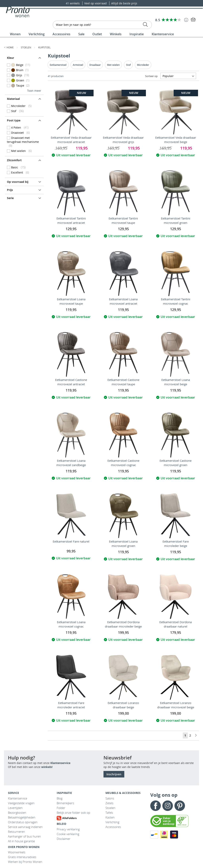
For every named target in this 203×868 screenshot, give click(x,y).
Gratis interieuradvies (22, 857)
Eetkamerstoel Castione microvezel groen (176, 463)
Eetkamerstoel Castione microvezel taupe (123, 382)
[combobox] (102, 25)
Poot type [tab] (14, 120)
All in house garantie (21, 841)
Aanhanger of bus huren (24, 836)
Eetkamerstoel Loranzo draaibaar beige (123, 705)
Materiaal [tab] (13, 99)
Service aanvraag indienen (25, 827)
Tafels (109, 813)
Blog (60, 798)
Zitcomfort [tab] (14, 160)
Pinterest (180, 806)
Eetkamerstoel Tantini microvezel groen (176, 220)
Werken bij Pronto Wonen (25, 862)
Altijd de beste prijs (124, 3)
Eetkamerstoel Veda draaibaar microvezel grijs (123, 140)
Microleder (143, 65)
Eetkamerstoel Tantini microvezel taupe (123, 220)
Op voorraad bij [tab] (18, 182)
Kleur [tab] (11, 58)
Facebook (156, 806)
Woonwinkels (17, 852)
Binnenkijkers (65, 803)
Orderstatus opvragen (23, 822)
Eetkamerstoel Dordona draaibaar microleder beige (123, 624)
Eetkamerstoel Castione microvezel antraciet (71, 382)
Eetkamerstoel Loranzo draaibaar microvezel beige (176, 705)
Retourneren (16, 832)
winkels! (47, 767)
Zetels (109, 803)
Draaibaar (95, 65)
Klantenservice (60, 763)
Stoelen (26, 47)
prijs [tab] (10, 190)
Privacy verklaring (68, 829)
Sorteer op (151, 76)
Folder (61, 808)
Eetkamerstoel (58, 65)
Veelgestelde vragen (21, 803)
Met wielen (113, 65)
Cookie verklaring (68, 834)
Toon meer (34, 91)
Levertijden (15, 808)
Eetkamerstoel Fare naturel (71, 541)
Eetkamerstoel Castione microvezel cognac (123, 463)
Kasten (110, 817)
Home (10, 47)
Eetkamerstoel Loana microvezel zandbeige (71, 463)
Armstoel (78, 65)
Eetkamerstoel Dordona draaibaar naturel (176, 624)
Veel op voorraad (96, 3)
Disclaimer (64, 839)
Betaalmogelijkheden (22, 817)
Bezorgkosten (17, 813)
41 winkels (73, 3)
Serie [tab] (10, 198)
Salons (110, 798)
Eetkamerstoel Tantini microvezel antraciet (71, 220)
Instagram (168, 806)
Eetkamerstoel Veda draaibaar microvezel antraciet (71, 140)
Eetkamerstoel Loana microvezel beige (176, 382)
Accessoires (113, 827)
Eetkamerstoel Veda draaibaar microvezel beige (176, 140)
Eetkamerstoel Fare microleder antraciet (71, 705)
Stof (128, 65)
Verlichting (112, 822)
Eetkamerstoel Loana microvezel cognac (71, 624)
